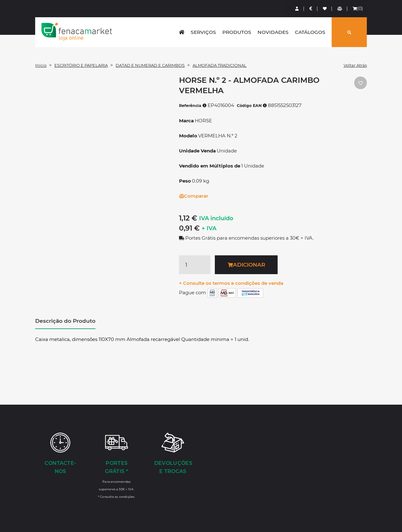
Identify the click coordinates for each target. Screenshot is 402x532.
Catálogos (310, 32)
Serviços (203, 32)
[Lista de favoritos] (325, 9)
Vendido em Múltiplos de (210, 166)
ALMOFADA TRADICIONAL (220, 65)
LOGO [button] (77, 32)
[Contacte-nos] (60, 454)
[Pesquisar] (349, 32)
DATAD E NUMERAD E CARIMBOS (150, 65)
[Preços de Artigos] (311, 9)
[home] (182, 32)
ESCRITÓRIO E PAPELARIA (81, 65)
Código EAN (252, 106)
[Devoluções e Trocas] (173, 454)
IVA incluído (216, 218)
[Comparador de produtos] (340, 9)
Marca (186, 121)
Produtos (237, 32)
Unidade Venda (197, 151)
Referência (193, 106)
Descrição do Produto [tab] (65, 321)
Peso (185, 181)
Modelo (188, 136)
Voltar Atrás (355, 65)
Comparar (194, 196)
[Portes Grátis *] (117, 465)
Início (41, 65)
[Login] (297, 9)
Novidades (273, 32)
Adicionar (246, 265)
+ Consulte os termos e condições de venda (231, 283)
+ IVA (209, 228)
